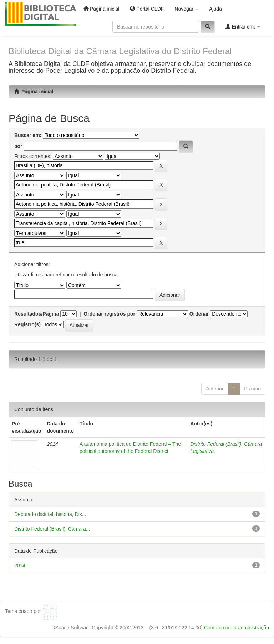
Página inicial (101, 9)
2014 (20, 566)
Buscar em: (28, 135)
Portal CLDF (147, 9)
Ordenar (199, 314)
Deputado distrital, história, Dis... (50, 514)
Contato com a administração (237, 628)
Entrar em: (243, 27)
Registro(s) (27, 324)
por (18, 146)
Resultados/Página (37, 314)
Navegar (186, 9)
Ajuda (215, 9)
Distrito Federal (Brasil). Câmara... (52, 529)
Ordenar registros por (109, 314)
